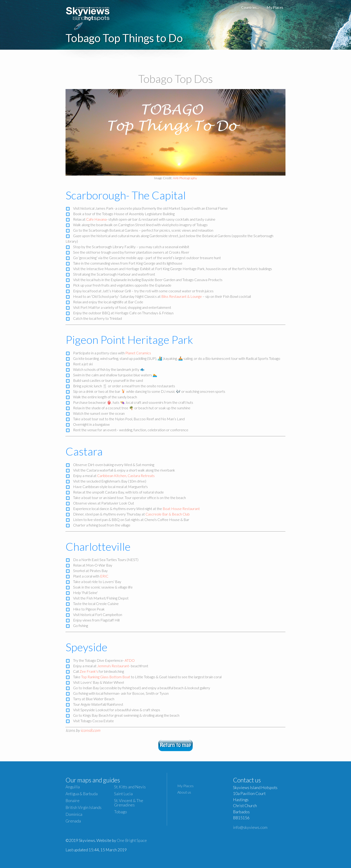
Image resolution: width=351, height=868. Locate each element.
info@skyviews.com (250, 827)
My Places (275, 7)
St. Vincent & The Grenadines (129, 803)
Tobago (121, 812)
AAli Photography (185, 178)
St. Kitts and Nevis (130, 787)
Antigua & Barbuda (82, 794)
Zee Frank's (89, 671)
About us (184, 792)
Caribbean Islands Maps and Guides (88, 13)
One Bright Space (132, 840)
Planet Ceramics (138, 353)
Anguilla (73, 787)
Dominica (74, 814)
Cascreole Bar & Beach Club (168, 514)
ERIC (104, 576)
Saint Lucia (123, 794)
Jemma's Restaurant (113, 666)
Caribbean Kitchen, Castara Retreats (126, 476)
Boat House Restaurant (181, 509)
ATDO (130, 660)
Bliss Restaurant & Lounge (182, 296)
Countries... (250, 7)
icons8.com (90, 730)
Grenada (73, 821)
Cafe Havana (96, 219)
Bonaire (73, 801)
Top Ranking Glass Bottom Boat (106, 677)
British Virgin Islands (84, 807)
